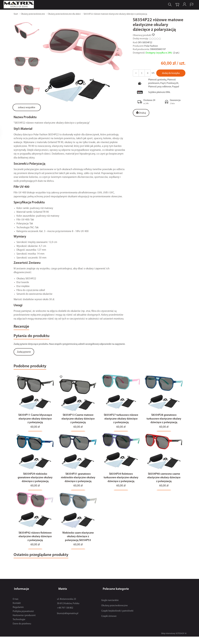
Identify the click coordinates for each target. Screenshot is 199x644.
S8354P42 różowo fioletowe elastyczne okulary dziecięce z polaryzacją (35, 546)
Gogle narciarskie (110, 608)
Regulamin (18, 615)
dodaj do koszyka (170, 73)
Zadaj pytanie (24, 355)
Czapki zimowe (109, 624)
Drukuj (141, 113)
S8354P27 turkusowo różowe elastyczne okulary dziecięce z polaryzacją (121, 425)
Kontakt (17, 611)
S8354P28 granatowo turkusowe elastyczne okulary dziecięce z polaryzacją (164, 425)
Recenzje (23, 327)
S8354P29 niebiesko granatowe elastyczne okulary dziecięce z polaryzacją (35, 485)
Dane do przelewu (22, 631)
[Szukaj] (167, 5)
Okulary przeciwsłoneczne (114, 613)
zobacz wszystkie (27, 108)
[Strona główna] (21, 5)
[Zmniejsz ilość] (146, 73)
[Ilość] (141, 73)
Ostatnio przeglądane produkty (48, 565)
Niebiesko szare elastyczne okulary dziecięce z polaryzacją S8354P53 (78, 546)
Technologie (19, 627)
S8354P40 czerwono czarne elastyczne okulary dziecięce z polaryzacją (164, 485)
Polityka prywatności (23, 619)
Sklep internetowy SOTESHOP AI (174, 641)
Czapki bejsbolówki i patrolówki (117, 618)
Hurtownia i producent (24, 623)
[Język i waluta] (190, 5)
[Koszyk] (175, 5)
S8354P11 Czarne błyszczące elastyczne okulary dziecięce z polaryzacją (35, 425)
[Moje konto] (182, 5)
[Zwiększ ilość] (135, 73)
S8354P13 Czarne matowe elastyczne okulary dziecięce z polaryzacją (78, 425)
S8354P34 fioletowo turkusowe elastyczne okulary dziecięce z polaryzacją (121, 485)
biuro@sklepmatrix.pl (68, 621)
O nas (15, 607)
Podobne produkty (34, 370)
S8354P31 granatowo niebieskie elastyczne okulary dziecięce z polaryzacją (78, 485)
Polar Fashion (151, 46)
